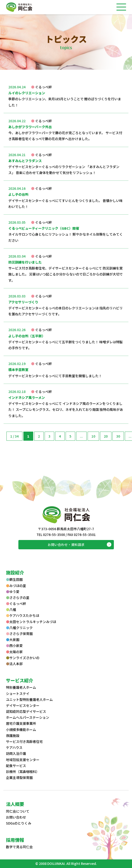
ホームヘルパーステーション (28, 717)
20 (106, 436)
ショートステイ (18, 693)
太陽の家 (14, 652)
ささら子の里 (18, 598)
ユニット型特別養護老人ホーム (29, 699)
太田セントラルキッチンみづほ (31, 622)
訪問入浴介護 (16, 753)
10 (93, 436)
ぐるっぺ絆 (16, 603)
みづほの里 (16, 586)
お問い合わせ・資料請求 (66, 545)
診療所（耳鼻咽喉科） (23, 772)
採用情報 (15, 840)
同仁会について (18, 811)
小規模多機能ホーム (21, 730)
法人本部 (14, 664)
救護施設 (13, 736)
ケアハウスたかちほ (23, 615)
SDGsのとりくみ (19, 823)
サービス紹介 (20, 680)
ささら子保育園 (19, 634)
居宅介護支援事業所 (21, 723)
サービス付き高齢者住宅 (24, 741)
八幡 (11, 609)
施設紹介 (15, 572)
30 (118, 436)
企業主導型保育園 (19, 778)
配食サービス (16, 766)
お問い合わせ (16, 817)
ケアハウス (14, 747)
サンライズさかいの (23, 658)
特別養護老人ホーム (21, 687)
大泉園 (13, 640)
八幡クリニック (19, 628)
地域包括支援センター (23, 760)
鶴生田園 (14, 579)
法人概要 (15, 804)
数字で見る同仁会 (19, 847)
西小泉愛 (14, 646)
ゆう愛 (13, 592)
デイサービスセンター (23, 705)
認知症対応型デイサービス (26, 711)
